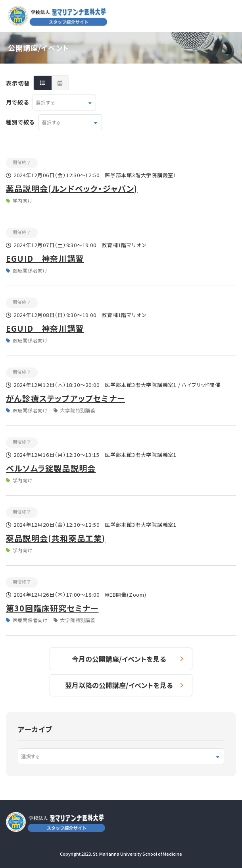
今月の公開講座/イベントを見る (119, 659)
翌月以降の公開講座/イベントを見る (119, 685)
